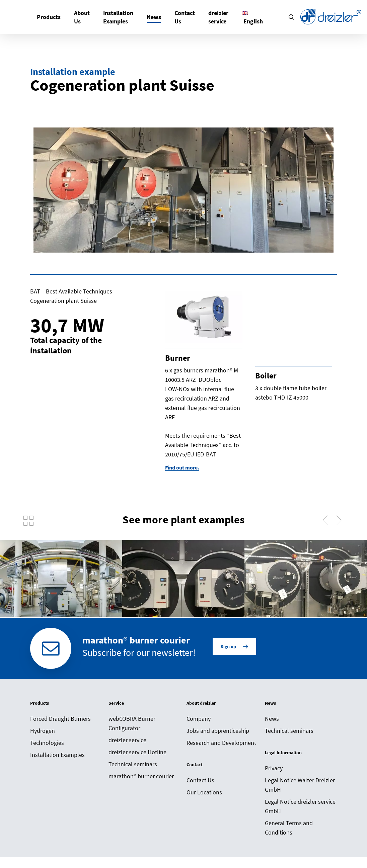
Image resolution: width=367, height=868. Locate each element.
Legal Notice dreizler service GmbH (300, 811)
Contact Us (200, 785)
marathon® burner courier (141, 780)
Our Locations (204, 797)
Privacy (274, 772)
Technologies (47, 747)
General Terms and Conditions (289, 832)
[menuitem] (252, 17)
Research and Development (221, 747)
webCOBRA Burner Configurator (132, 728)
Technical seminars (133, 768)
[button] (234, 651)
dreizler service (127, 744)
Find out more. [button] (182, 467)
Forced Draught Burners (60, 723)
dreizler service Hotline (137, 756)
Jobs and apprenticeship (218, 735)
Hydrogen (43, 735)
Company (199, 723)
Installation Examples (57, 759)
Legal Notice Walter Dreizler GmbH (300, 789)
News (272, 723)
